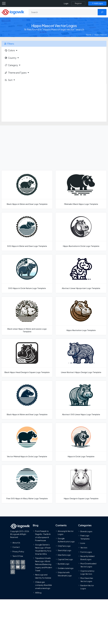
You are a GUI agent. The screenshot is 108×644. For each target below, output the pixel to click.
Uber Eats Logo (64, 555)
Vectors (84, 548)
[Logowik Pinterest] (13, 567)
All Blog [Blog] (38, 593)
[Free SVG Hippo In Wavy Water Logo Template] (27, 484)
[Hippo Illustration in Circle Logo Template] (81, 232)
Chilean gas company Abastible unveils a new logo (43, 585)
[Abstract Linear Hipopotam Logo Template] (81, 274)
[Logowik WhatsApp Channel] (13, 572)
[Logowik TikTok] (23, 567)
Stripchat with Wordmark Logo (65, 574)
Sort (8, 80)
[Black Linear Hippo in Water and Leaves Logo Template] (27, 316)
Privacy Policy (18, 552)
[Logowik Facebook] (12, 562)
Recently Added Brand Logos (87, 558)
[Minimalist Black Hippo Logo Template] (81, 189)
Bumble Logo (64, 564)
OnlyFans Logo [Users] (64, 546)
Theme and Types (16, 73)
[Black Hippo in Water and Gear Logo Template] (27, 189)
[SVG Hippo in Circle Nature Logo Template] (27, 274)
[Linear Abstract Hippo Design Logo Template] (81, 358)
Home (89, 34)
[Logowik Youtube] (18, 567)
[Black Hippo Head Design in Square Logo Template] (27, 358)
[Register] (78, 3)
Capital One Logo (65, 559)
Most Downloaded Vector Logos (88, 565)
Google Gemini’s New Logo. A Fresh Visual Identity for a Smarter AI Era (43, 549)
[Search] (63, 12)
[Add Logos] (97, 3)
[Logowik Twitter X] (18, 562)
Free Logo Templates (85, 537)
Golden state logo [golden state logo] (66, 568)
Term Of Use (18, 556)
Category (11, 65)
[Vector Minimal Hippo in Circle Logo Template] (27, 442)
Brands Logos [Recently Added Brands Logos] (86, 531)
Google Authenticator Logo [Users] (66, 540)
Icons (83, 543)
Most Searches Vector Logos (87, 580)
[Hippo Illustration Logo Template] (81, 316)
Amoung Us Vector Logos (66, 533)
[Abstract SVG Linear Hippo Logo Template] (81, 400)
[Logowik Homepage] (13, 12)
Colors (10, 50)
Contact (16, 547)
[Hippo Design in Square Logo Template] (81, 484)
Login (66, 3)
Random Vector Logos (87, 587)
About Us (16, 543)
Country (10, 58)
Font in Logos (86, 552)
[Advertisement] (54, 103)
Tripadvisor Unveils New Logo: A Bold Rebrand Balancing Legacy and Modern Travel (44, 564)
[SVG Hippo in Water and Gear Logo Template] (27, 232)
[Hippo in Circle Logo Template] (81, 442)
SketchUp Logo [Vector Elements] (65, 550)
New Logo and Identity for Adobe (43, 576)
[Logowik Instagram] (23, 562)
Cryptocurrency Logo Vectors (87, 572)
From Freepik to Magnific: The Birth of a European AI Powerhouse (43, 536)
